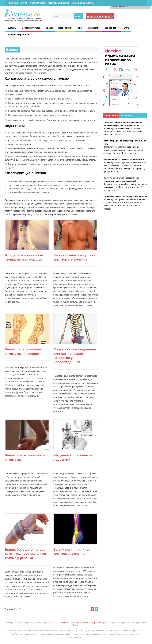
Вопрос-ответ (111, 28)
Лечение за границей (18, 35)
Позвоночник (65, 28)
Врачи (24, 3)
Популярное (126, 115)
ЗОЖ (126, 28)
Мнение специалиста (83, 3)
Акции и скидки (38, 3)
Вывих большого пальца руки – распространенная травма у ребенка (25, 554)
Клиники (14, 3)
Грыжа (49, 28)
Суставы (12, 28)
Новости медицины (58, 3)
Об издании (64, 623)
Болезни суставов (31, 28)
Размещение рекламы (81, 623)
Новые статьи (111, 115)
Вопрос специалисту (100, 16)
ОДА (80, 28)
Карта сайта (97, 623)
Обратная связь (50, 623)
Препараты (93, 28)
